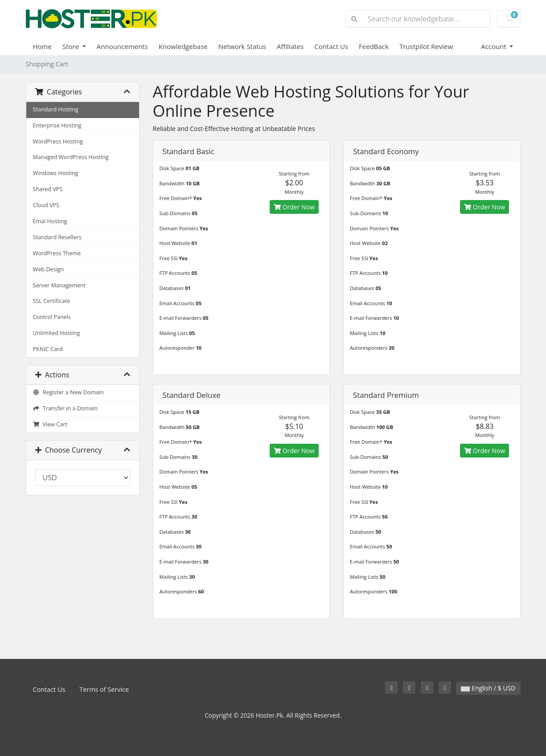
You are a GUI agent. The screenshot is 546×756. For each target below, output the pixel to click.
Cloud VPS (46, 205)
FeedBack (374, 46)
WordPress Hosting (58, 141)
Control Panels (52, 317)
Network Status (242, 46)
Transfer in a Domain (66, 408)
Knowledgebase (183, 46)
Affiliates (290, 46)
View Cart (50, 424)
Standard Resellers (57, 237)
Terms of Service (104, 689)
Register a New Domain (68, 392)
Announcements (122, 46)
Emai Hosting (50, 221)
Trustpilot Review (426, 46)
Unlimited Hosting (57, 333)
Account (495, 46)
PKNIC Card (48, 349)
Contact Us (331, 46)
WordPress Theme (57, 253)
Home (42, 46)
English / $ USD (488, 688)
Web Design (49, 269)
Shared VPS (48, 189)
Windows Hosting (56, 173)
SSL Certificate (51, 301)
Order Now (294, 207)
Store (72, 46)
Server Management (60, 285)
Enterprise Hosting (57, 125)
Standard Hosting (56, 109)
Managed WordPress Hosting (71, 157)
